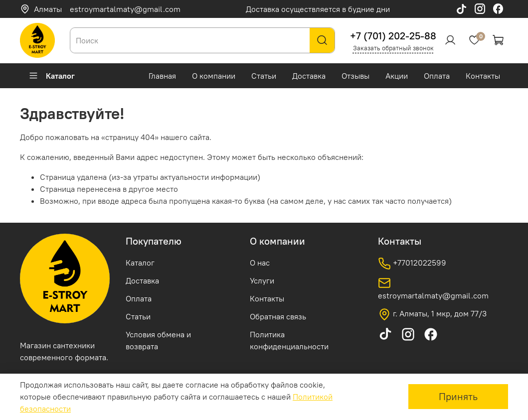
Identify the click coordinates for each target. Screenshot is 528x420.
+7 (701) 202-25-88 (393, 36)
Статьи (264, 76)
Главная (162, 76)
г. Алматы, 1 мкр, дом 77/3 (432, 314)
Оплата (437, 76)
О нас (260, 263)
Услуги (262, 280)
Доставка (309, 76)
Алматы (41, 9)
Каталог (52, 76)
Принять (458, 396)
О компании (214, 76)
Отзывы (355, 76)
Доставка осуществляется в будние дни (318, 9)
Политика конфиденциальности (289, 340)
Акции (397, 76)
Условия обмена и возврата (158, 340)
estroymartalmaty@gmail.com (125, 9)
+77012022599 (412, 264)
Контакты (483, 76)
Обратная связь (278, 316)
